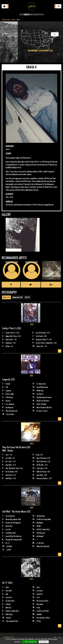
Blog (42, 15)
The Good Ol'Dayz (6, 20)
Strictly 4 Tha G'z (10, 328)
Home (22, 15)
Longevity (7, 379)
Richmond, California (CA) (40, 51)
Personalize (44, 642)
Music (27, 15)
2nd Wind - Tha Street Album (14, 512)
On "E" (5, 583)
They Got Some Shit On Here (14, 447)
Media (33, 15)
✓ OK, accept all (30, 642)
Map (37, 15)
